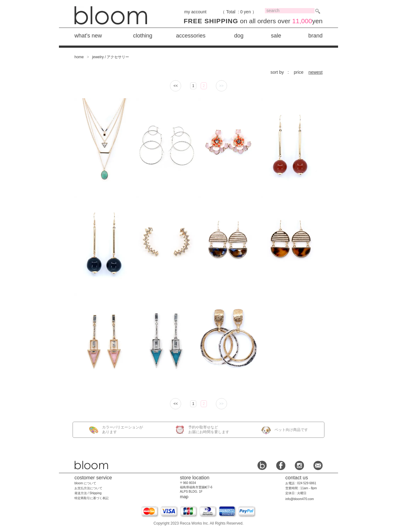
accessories (191, 36)
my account (195, 12)
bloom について (85, 483)
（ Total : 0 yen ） (238, 12)
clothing (143, 36)
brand (315, 36)
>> (221, 86)
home (79, 57)
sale (276, 36)
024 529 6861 (307, 483)
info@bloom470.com (300, 499)
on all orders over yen (253, 21)
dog (239, 36)
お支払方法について (88, 488)
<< (176, 86)
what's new (88, 36)
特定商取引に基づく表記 (91, 498)
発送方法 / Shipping (88, 493)
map (184, 497)
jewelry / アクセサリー (111, 57)
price (299, 72)
